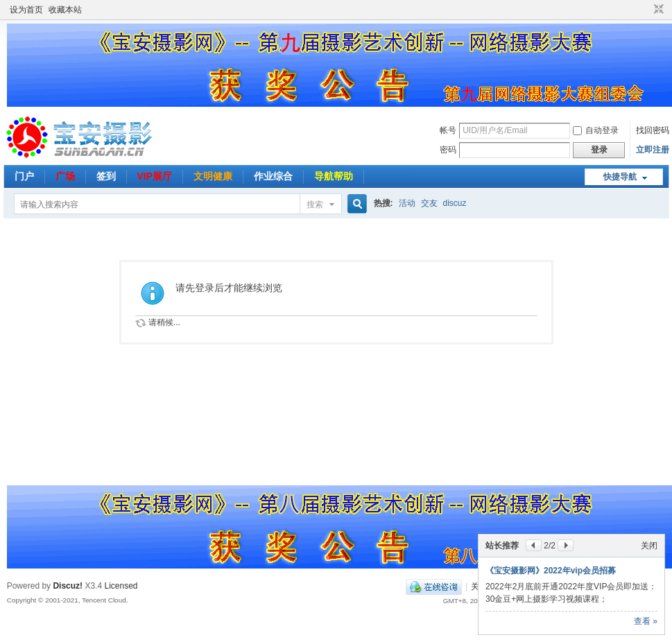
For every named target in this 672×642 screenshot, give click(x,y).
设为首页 (26, 10)
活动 (407, 203)
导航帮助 (334, 176)
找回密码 (653, 130)
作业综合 (273, 176)
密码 (448, 150)
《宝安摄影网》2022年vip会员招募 (551, 571)
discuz (455, 203)
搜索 (315, 205)
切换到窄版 (657, 10)
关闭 (649, 546)
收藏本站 (65, 10)
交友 (429, 203)
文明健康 (213, 176)
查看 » (646, 621)
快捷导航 (620, 177)
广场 (65, 176)
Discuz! (68, 586)
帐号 (448, 130)
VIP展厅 (155, 176)
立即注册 (653, 150)
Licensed (121, 586)
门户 (24, 176)
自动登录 (596, 130)
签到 (106, 176)
